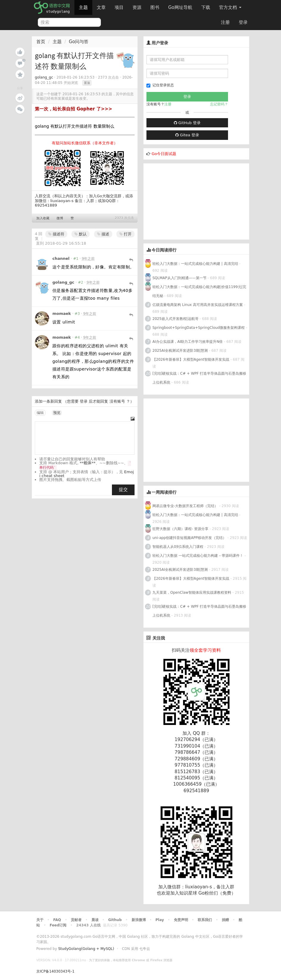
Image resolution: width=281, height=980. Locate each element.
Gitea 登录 (187, 135)
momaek (62, 314)
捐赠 (225, 920)
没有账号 (117, 401)
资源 (137, 7)
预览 (57, 413)
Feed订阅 (58, 925)
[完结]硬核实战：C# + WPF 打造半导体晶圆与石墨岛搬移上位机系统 (199, 378)
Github (115, 920)
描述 (103, 234)
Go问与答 (79, 42)
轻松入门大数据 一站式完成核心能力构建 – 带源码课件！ (198, 556)
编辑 (40, 413)
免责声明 (181, 920)
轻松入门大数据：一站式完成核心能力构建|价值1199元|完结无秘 (199, 291)
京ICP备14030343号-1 (55, 971)
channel (61, 258)
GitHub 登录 (187, 123)
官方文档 (230, 7)
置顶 (87, 83)
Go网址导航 (181, 6)
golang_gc (44, 77)
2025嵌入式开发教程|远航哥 (175, 319)
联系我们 (205, 920)
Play (160, 920)
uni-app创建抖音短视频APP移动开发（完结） (189, 538)
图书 (155, 7)
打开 (125, 234)
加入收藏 (43, 218)
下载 (206, 7)
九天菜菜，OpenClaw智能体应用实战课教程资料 (192, 593)
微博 (60, 218)
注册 (225, 22)
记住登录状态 (160, 85)
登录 (243, 22)
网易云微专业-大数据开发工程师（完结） (185, 506)
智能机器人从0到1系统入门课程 (178, 547)
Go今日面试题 (164, 154)
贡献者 (76, 920)
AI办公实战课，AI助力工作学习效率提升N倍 (188, 342)
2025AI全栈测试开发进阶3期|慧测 (181, 351)
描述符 (56, 234)
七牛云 (145, 949)
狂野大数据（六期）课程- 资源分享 (180, 529)
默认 (81, 234)
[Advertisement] (188, 201)
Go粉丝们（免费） (217, 893)
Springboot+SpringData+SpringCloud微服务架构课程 (199, 328)
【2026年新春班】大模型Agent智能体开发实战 (191, 360)
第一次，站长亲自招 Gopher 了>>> (74, 109)
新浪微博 (139, 920)
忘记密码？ (219, 104)
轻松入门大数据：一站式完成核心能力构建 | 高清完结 (195, 264)
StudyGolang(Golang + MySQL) (86, 949)
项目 (119, 7)
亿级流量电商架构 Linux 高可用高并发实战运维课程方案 (198, 305)
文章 (101, 7)
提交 (123, 490)
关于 (40, 920)
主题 (83, 7)
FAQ (57, 920)
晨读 (95, 920)
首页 (41, 42)
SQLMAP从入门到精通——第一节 (179, 278)
